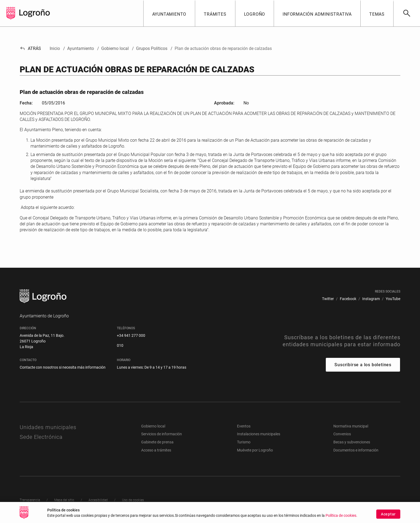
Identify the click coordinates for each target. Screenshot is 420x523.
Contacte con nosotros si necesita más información (63, 367)
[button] (169, 13)
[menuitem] (328, 299)
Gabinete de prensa (157, 442)
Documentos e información (356, 450)
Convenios (342, 434)
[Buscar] (407, 13)
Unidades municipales (48, 427)
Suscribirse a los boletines (363, 365)
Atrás (30, 48)
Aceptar (388, 515)
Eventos (244, 426)
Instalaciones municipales (259, 434)
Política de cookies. (341, 516)
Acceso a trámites (156, 450)
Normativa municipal (351, 426)
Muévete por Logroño (255, 450)
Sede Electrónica (41, 437)
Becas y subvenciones (352, 442)
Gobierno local (153, 426)
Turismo (244, 442)
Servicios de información (162, 434)
